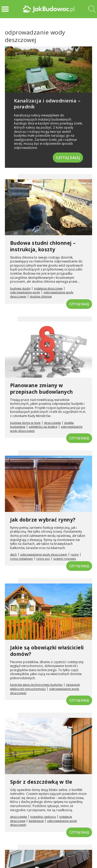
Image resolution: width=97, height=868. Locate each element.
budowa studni (20, 288)
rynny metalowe (21, 558)
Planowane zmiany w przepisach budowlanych (42, 389)
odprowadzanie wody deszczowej (44, 554)
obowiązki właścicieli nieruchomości (45, 687)
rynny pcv (43, 558)
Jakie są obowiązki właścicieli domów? (47, 651)
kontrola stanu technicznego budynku (36, 685)
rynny (75, 554)
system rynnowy (65, 558)
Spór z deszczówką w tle (41, 782)
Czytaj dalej (68, 158)
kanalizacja (36, 821)
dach (13, 554)
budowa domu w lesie (25, 423)
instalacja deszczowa (48, 288)
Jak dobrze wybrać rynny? (43, 520)
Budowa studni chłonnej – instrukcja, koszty (43, 246)
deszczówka (52, 423)
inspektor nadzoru (43, 817)
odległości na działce (43, 426)
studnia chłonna (41, 296)
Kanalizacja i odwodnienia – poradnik (47, 104)
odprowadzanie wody (25, 292)
